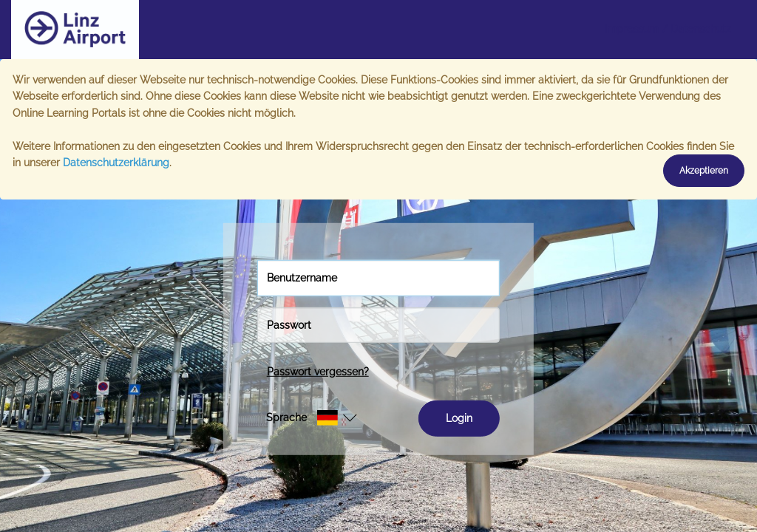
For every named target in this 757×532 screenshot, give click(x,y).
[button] (302, 417)
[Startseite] (122, 30)
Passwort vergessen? (318, 372)
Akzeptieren (704, 171)
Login (459, 418)
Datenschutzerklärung (116, 163)
